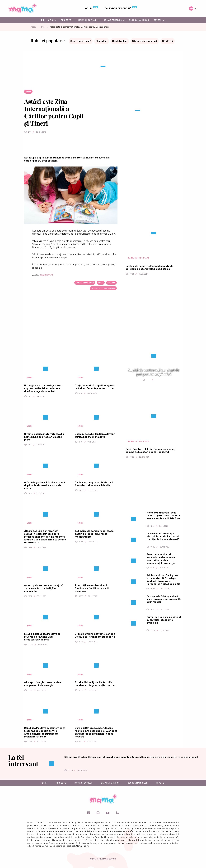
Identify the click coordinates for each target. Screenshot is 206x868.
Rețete (158, 20)
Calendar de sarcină (118, 9)
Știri (51, 20)
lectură (111, 283)
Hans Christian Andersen (103, 288)
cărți (101, 283)
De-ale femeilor (113, 20)
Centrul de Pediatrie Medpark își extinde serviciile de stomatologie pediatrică (149, 267)
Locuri (88, 9)
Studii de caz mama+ (145, 41)
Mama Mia (102, 41)
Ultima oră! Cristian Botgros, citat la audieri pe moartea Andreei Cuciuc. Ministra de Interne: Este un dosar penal (131, 757)
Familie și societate (139, 258)
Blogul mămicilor (139, 20)
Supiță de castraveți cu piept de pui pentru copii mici (154, 372)
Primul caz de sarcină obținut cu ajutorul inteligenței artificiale (164, 620)
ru (196, 8)
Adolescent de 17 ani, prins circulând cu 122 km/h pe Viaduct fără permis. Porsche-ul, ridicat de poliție (163, 580)
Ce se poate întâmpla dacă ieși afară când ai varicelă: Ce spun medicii (164, 599)
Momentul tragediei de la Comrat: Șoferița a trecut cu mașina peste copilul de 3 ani (164, 516)
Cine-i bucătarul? (81, 41)
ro (191, 8)
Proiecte (66, 20)
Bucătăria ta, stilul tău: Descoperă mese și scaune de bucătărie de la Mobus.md (151, 451)
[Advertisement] (71, 326)
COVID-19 (168, 41)
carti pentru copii (85, 283)
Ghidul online (120, 41)
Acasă (33, 27)
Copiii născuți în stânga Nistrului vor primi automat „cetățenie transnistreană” (163, 536)
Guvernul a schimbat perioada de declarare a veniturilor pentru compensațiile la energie (161, 559)
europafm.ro (46, 275)
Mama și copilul (87, 20)
